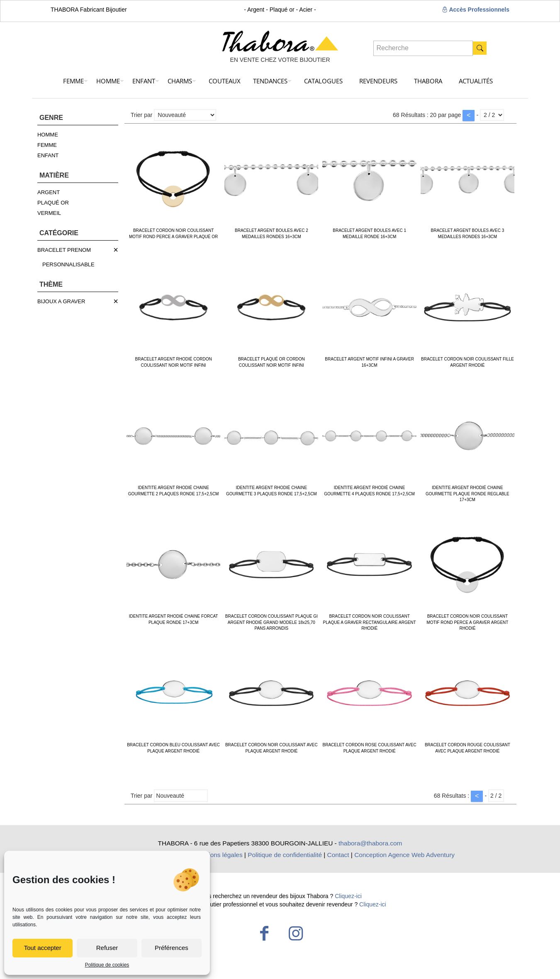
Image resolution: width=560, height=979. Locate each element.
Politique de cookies (107, 965)
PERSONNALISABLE (68, 264)
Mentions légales (219, 855)
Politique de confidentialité (285, 855)
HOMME (48, 135)
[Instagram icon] (296, 933)
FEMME (47, 145)
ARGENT (49, 192)
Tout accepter (43, 948)
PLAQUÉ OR (53, 203)
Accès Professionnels (476, 10)
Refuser (107, 948)
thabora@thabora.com (370, 843)
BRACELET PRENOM (64, 250)
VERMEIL (49, 213)
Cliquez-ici (348, 896)
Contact (338, 855)
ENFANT (48, 155)
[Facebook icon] (264, 933)
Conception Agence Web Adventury (404, 855)
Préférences (172, 948)
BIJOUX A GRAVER (61, 301)
